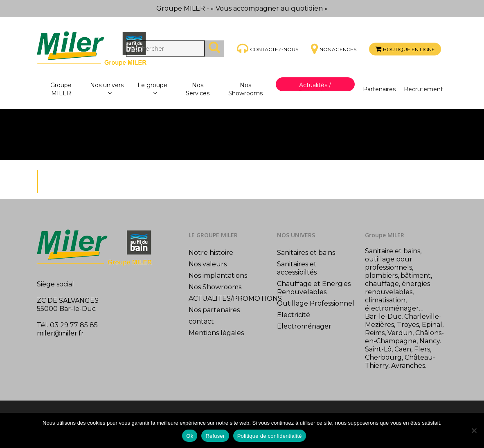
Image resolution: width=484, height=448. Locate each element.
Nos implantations (218, 276)
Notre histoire (211, 253)
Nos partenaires (214, 310)
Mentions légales (216, 333)
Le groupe (152, 89)
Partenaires (379, 89)
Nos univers (107, 89)
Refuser (215, 436)
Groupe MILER (61, 89)
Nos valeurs (208, 264)
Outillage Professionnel (316, 303)
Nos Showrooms (245, 89)
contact (201, 321)
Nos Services (198, 89)
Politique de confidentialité (270, 436)
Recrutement (423, 89)
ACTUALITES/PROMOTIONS (229, 298)
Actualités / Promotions (315, 89)
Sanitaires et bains (306, 253)
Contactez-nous (274, 49)
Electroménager (304, 326)
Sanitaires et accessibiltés (297, 268)
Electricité (294, 315)
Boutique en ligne (409, 49)
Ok (190, 436)
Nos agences (338, 49)
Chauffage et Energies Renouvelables (314, 288)
